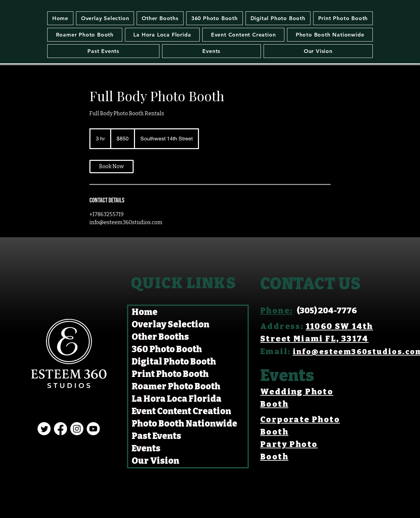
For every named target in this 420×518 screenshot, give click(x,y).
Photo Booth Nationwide (184, 424)
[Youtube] (93, 429)
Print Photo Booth (170, 374)
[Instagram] (77, 429)
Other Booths (160, 337)
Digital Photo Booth (174, 362)
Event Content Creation (181, 411)
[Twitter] (44, 429)
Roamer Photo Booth (176, 386)
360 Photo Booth (167, 349)
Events (146, 448)
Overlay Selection (170, 325)
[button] (160, 18)
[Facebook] (60, 429)
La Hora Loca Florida (177, 399)
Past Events (156, 436)
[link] (112, 167)
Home (145, 312)
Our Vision (155, 461)
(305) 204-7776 (327, 311)
